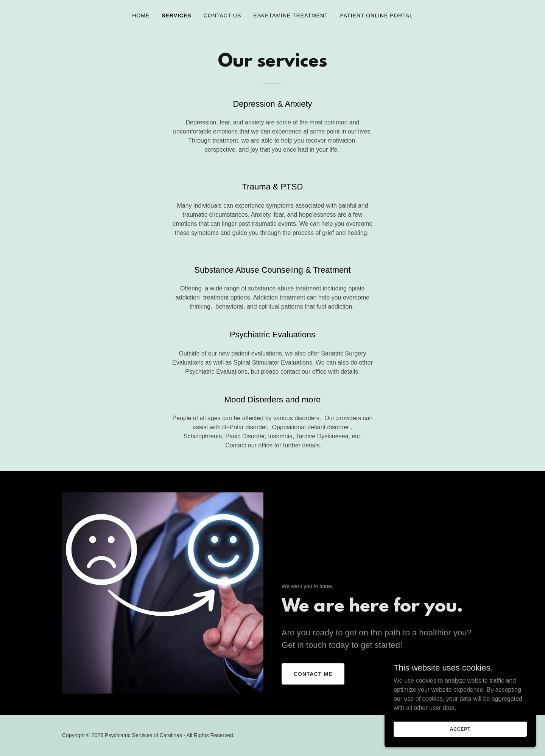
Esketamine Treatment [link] (290, 16)
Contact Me (313, 674)
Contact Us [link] (223, 16)
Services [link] (177, 16)
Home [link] (141, 16)
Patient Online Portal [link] (377, 16)
